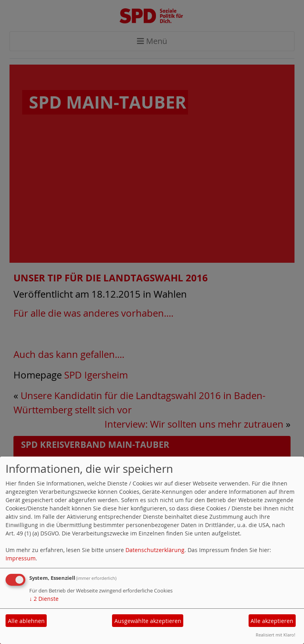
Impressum (21, 558)
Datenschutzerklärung (155, 550)
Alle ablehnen (26, 621)
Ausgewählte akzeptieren (148, 621)
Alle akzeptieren (272, 621)
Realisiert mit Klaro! (275, 635)
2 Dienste (44, 599)
